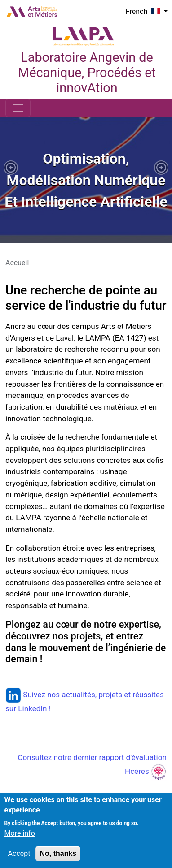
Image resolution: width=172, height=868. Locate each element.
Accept (19, 859)
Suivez (26, 695)
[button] (11, 168)
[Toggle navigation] (18, 108)
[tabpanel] (86, 180)
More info (20, 839)
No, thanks (58, 859)
